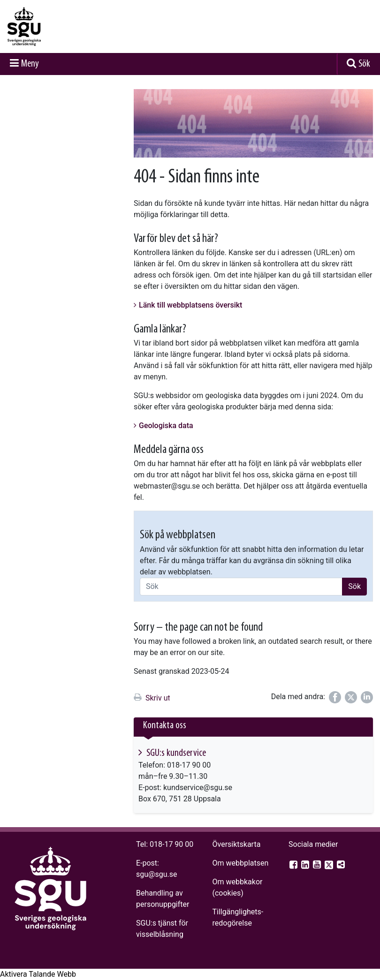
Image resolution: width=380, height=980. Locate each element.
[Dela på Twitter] (351, 697)
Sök (364, 64)
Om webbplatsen (240, 863)
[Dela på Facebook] (335, 697)
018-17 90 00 (171, 844)
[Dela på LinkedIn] (367, 697)
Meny (30, 64)
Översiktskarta (236, 844)
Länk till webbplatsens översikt (190, 305)
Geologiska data (166, 426)
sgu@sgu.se (156, 874)
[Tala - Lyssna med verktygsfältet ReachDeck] (38, 974)
